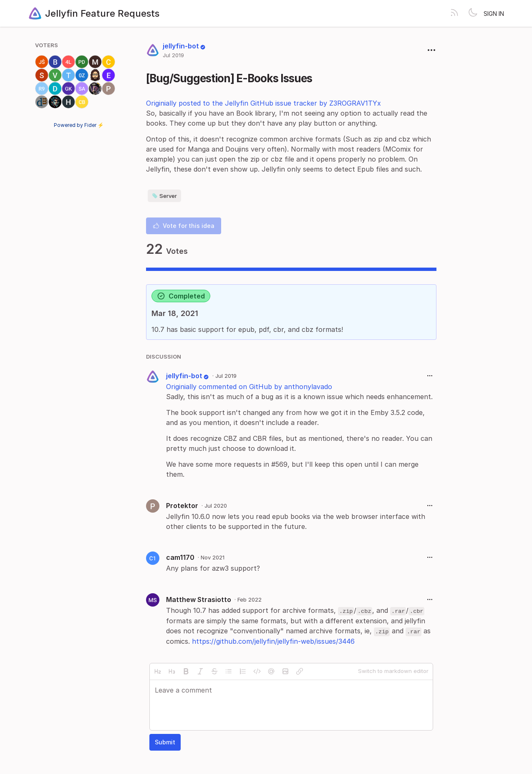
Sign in (494, 14)
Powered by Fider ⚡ (79, 125)
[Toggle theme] (473, 13)
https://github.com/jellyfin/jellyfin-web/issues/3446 (273, 641)
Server (164, 196)
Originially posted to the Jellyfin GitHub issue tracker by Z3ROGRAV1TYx (263, 103)
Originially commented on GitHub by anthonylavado (249, 387)
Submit (165, 742)
